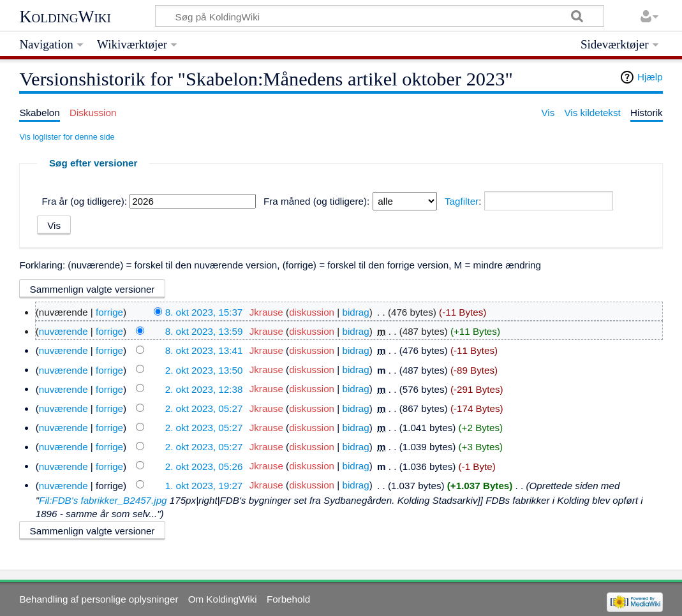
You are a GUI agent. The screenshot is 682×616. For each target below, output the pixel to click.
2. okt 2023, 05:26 (204, 466)
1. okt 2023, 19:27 (204, 485)
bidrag (355, 312)
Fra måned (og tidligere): (316, 201)
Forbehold (288, 599)
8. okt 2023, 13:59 (204, 331)
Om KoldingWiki (223, 599)
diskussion (312, 312)
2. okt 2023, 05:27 (204, 408)
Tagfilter (462, 201)
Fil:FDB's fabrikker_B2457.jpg (103, 500)
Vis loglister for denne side (67, 137)
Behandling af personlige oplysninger (99, 599)
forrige (109, 312)
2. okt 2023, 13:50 (204, 370)
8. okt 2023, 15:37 (204, 312)
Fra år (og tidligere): (85, 201)
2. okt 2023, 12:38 (204, 389)
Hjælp (650, 77)
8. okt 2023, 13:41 (204, 350)
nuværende (63, 331)
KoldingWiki (65, 17)
